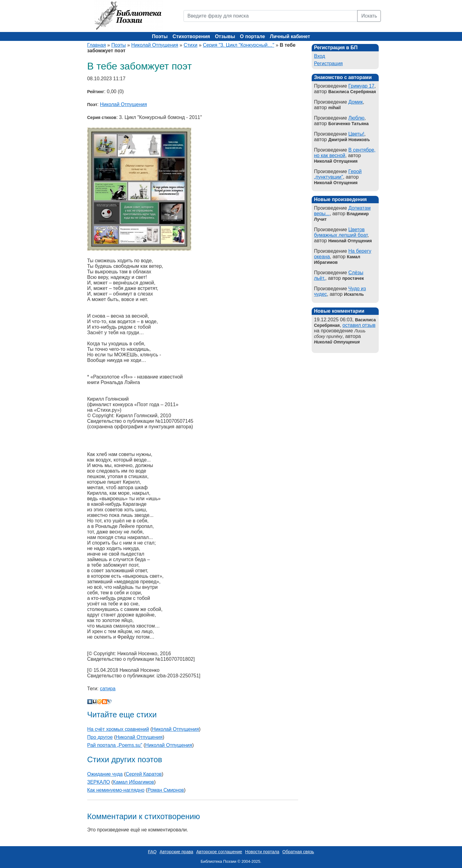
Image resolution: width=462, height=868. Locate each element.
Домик (355, 102)
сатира (108, 689)
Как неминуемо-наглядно (116, 790)
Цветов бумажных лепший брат (341, 232)
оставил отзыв (359, 325)
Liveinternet (95, 702)
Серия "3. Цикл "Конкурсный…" (239, 45)
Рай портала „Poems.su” (115, 745)
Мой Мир (100, 702)
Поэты (160, 36)
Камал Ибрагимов (134, 782)
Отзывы (225, 36)
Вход (320, 56)
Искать (369, 16)
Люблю (356, 118)
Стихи (190, 45)
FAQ (152, 852)
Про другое (100, 737)
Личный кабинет (290, 36)
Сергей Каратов (144, 774)
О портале (253, 36)
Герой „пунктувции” (338, 174)
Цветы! (356, 134)
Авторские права (176, 852)
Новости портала (262, 852)
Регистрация (329, 63)
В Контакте (90, 702)
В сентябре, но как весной (345, 153)
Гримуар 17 (361, 86)
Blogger (105, 702)
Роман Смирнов (166, 790)
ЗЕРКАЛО (99, 782)
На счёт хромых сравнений (118, 729)
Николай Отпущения (155, 45)
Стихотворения (191, 36)
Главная (97, 45)
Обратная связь (298, 852)
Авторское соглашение (219, 852)
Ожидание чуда (105, 774)
